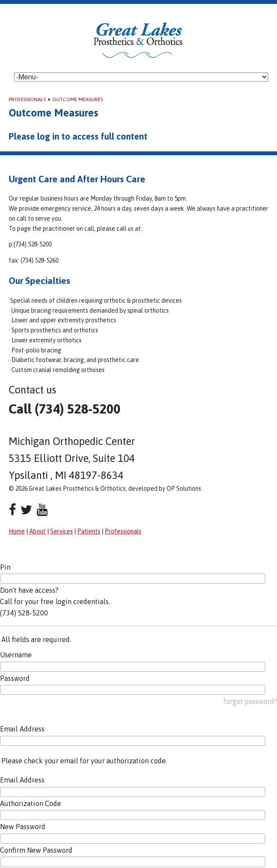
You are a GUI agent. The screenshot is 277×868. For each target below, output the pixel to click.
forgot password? (250, 701)
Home (17, 531)
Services (62, 531)
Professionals (27, 99)
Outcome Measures (78, 99)
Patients (89, 531)
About (38, 531)
